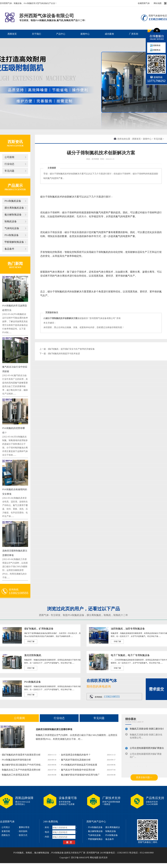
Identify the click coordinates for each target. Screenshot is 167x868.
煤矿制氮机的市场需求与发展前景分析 (21, 755)
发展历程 (6, 831)
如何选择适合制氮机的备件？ (76, 755)
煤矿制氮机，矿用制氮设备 (39, 629)
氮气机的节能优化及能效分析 (76, 760)
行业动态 (9, 164)
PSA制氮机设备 (13, 201)
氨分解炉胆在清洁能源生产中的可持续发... (23, 765)
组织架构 (23, 831)
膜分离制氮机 (94, 615)
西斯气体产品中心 (96, 822)
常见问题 (9, 171)
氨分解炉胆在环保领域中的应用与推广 (80, 775)
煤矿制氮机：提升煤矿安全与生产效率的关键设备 (71, 349)
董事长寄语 (24, 827)
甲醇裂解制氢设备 (14, 242)
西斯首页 (12, 34)
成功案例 (109, 34)
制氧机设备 (11, 221)
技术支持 (103, 858)
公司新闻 (9, 157)
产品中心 (61, 34)
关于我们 (36, 34)
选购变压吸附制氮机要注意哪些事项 (54, 729)
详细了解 (31, 641)
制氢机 (117, 615)
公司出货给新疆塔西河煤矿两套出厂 (148, 749)
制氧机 (107, 615)
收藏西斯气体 (144, 3)
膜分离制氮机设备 (14, 208)
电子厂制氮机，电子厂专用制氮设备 (130, 655)
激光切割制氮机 (33, 655)
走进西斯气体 (7, 822)
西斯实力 (6, 835)
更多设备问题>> (144, 777)
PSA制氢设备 (12, 235)
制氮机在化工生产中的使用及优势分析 (21, 770)
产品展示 (15, 186)
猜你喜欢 (131, 719)
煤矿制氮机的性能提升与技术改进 (64, 354)
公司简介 (6, 827)
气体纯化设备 (12, 228)
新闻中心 (85, 34)
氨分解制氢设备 (13, 215)
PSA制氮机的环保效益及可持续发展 (79, 765)
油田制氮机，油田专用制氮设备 (128, 629)
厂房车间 (134, 34)
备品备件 (9, 249)
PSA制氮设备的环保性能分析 (16, 760)
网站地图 (158, 3)
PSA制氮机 (19, 853)
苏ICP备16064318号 (80, 858)
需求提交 (156, 689)
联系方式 (23, 835)
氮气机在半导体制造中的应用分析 (78, 770)
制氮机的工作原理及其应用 (15, 775)
